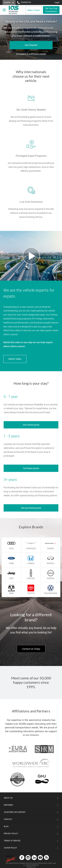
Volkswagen (50, 593)
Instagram (28, 857)
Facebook (22, 857)
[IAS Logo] (14, 10)
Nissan (51, 578)
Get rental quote (31, 425)
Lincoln (31, 578)
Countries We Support (15, 812)
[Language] (9, 2)
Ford (11, 563)
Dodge (51, 549)
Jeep (11, 578)
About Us (8, 798)
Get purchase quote (31, 508)
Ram (11, 593)
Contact (8, 819)
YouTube (40, 857)
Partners (8, 805)
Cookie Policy (10, 848)
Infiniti (50, 563)
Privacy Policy (11, 834)
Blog (6, 826)
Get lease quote (31, 468)
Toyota (31, 593)
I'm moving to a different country (31, 54)
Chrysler (31, 549)
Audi (11, 549)
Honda (31, 563)
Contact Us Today (31, 649)
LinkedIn (34, 857)
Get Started (31, 45)
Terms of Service (12, 841)
